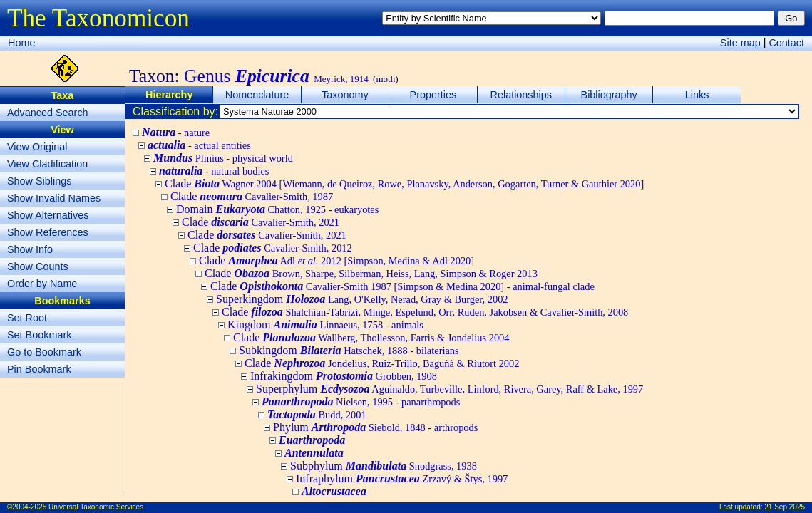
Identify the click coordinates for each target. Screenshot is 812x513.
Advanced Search (48, 113)
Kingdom (325, 325)
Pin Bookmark (39, 369)
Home (21, 43)
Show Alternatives (48, 215)
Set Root (27, 318)
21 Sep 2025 (785, 507)
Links (697, 95)
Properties (433, 95)
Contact (786, 43)
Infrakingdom (344, 376)
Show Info (30, 249)
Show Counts (38, 266)
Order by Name (42, 284)
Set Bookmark (39, 335)
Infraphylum (402, 478)
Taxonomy (345, 95)
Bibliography (609, 95)
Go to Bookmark (44, 352)
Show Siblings (39, 181)
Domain (277, 209)
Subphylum (384, 466)
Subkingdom (349, 350)
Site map (740, 43)
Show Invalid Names (54, 198)
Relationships (521, 95)
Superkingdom (362, 299)
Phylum (375, 427)
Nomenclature (257, 95)
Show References (48, 232)
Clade (404, 183)
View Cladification (47, 164)
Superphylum (449, 389)
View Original (37, 147)
